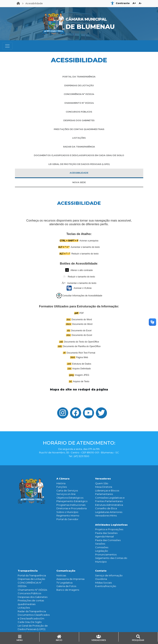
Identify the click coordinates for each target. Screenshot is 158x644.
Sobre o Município (67, 512)
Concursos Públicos (29, 593)
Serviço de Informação (109, 575)
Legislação (102, 551)
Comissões (102, 547)
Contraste (123, 3)
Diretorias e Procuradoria (72, 508)
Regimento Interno (68, 515)
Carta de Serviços (67, 490)
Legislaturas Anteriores (109, 512)
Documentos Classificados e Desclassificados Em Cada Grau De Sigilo (34, 618)
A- (140, 3)
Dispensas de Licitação (31, 579)
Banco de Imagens (68, 590)
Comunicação (66, 571)
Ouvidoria (101, 579)
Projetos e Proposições (109, 529)
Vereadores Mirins (106, 515)
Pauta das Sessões (106, 533)
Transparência (28, 571)
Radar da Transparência (32, 611)
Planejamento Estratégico (72, 501)
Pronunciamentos (106, 554)
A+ (134, 3)
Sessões (100, 544)
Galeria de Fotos (66, 586)
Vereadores (103, 479)
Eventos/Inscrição (106, 586)
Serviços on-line (66, 494)
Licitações (24, 608)
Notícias (61, 575)
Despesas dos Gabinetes (33, 597)
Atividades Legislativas (111, 525)
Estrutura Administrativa (109, 505)
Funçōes (62, 487)
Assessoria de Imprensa (70, 579)
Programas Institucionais (71, 505)
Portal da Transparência (32, 575)
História (61, 483)
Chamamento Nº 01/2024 (32, 590)
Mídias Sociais (103, 583)
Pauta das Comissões (108, 540)
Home (19, 3)
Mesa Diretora (104, 487)
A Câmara (63, 479)
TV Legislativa (64, 583)
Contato (101, 571)
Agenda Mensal (104, 536)
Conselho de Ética (106, 508)
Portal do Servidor (67, 519)
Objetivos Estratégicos (70, 498)
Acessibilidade (34, 3)
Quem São (102, 483)
